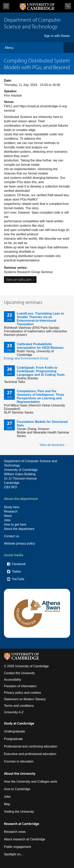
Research (11, 511)
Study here (12, 507)
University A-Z (14, 712)
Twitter (16, 572)
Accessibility (13, 680)
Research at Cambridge (22, 824)
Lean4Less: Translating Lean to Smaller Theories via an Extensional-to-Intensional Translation (40, 319)
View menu (6, 6)
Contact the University (19, 673)
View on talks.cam (19, 279)
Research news (15, 832)
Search (68, 6)
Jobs (7, 520)
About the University (20, 773)
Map (7, 804)
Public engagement (17, 847)
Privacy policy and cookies (22, 693)
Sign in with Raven (57, 36)
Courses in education (19, 761)
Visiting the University (19, 812)
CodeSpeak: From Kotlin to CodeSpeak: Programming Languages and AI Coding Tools (41, 371)
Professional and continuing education (31, 746)
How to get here (15, 524)
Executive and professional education (30, 754)
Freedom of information (20, 686)
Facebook (19, 564)
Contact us (11, 536)
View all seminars (52, 445)
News (8, 516)
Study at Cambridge (19, 723)
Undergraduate (15, 731)
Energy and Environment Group (26, 358)
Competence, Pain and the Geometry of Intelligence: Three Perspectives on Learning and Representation (40, 396)
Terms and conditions (19, 706)
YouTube (18, 579)
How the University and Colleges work (30, 782)
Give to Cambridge (17, 789)
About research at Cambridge (25, 839)
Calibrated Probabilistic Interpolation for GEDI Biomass (40, 346)
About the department (19, 529)
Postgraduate (13, 739)
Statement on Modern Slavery (25, 699)
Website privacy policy (20, 543)
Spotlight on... (14, 854)
